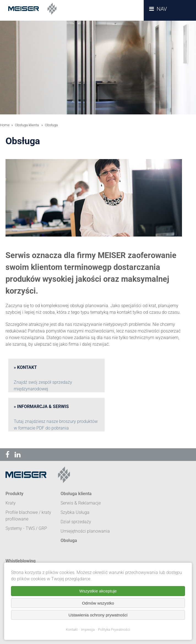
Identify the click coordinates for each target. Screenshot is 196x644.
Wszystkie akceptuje (98, 591)
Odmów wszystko (98, 603)
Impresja (88, 630)
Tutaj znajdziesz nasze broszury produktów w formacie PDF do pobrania (56, 425)
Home (5, 125)
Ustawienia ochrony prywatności (98, 615)
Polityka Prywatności (114, 630)
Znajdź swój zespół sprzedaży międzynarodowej (43, 386)
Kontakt (72, 630)
